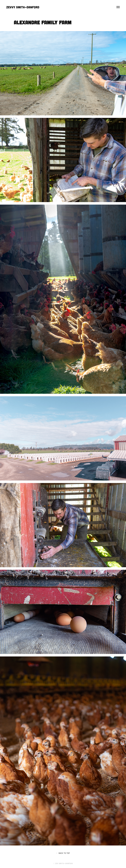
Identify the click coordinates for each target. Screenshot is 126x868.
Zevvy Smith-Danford (23, 7)
